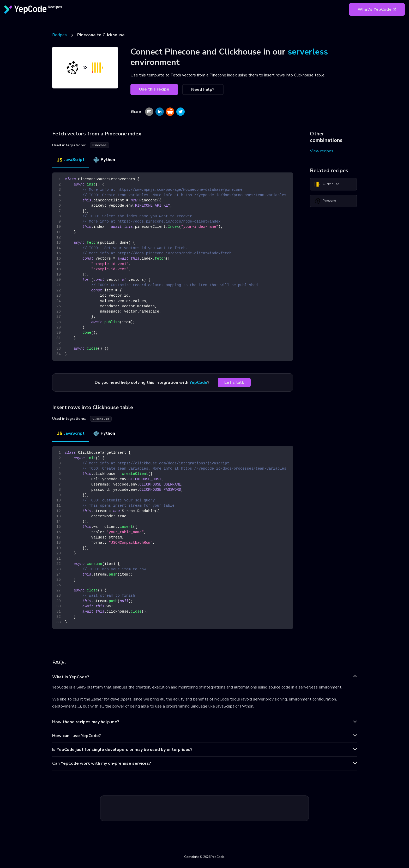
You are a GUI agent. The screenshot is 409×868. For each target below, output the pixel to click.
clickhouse (101, 419)
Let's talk (234, 382)
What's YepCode (377, 9)
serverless (308, 52)
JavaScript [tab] (70, 160)
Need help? (203, 89)
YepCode (198, 382)
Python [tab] (104, 160)
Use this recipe (154, 89)
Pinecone (325, 201)
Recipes (59, 35)
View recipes (322, 151)
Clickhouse (327, 184)
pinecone (100, 145)
